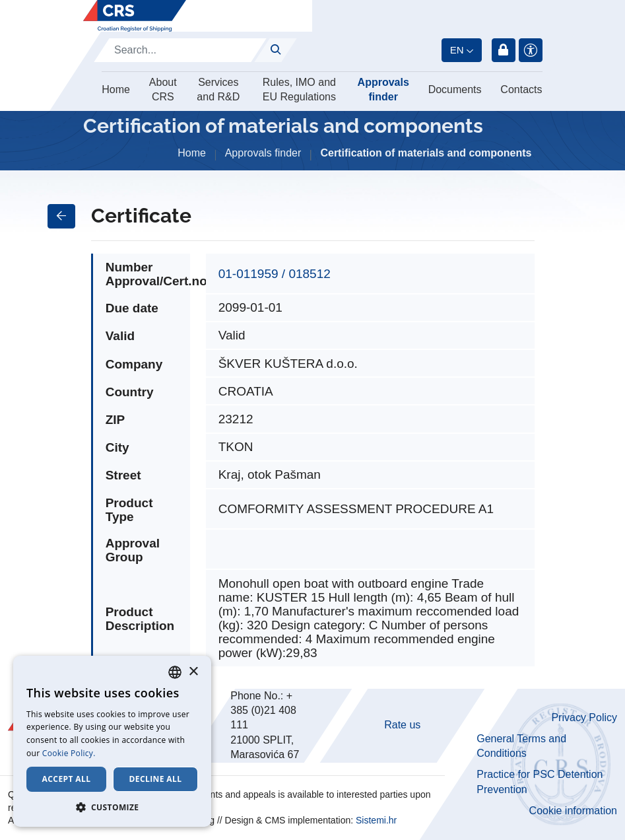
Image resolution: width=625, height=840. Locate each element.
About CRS (163, 89)
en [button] (457, 50)
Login (504, 50)
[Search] (180, 50)
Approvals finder (383, 89)
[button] (112, 807)
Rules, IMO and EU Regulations (299, 89)
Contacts (521, 89)
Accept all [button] (67, 779)
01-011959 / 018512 (275, 274)
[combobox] (175, 672)
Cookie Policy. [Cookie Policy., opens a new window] (69, 753)
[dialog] (112, 741)
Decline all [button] (156, 779)
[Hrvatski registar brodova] (135, 16)
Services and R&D (218, 89)
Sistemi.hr (376, 820)
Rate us (402, 725)
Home (116, 89)
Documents (455, 89)
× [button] (193, 672)
